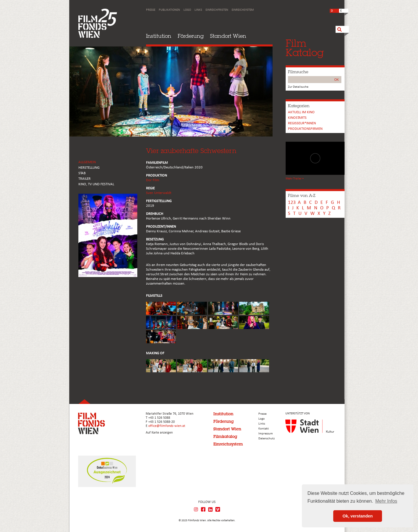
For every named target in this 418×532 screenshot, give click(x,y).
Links (198, 10)
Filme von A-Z (302, 195)
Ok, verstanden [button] (358, 516)
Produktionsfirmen (305, 129)
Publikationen (169, 10)
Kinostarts (297, 118)
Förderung (191, 36)
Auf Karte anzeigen (159, 433)
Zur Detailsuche (298, 87)
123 (292, 203)
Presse (151, 10)
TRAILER (84, 179)
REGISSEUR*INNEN (302, 123)
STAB (82, 173)
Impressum (266, 434)
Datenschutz (266, 439)
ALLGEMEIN (87, 162)
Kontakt (264, 429)
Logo (187, 10)
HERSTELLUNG (89, 168)
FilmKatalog (305, 48)
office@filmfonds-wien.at (167, 426)
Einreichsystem (243, 10)
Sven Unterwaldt (159, 193)
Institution (159, 36)
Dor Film (153, 180)
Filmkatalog (225, 436)
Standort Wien (228, 36)
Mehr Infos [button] (386, 501)
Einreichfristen (217, 10)
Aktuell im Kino (301, 112)
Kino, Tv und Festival (96, 184)
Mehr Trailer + (295, 179)
